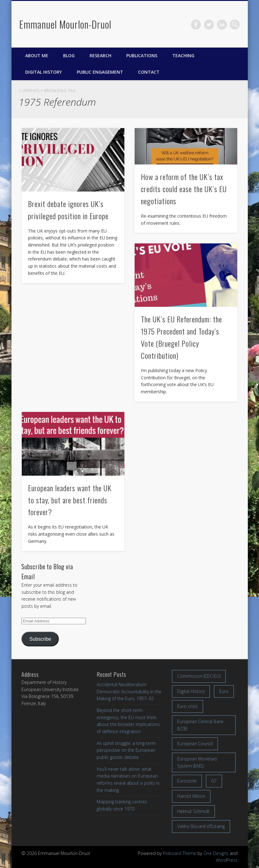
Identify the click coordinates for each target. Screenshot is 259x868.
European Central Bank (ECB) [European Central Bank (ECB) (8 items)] (200, 725)
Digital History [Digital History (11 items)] (191, 691)
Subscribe (40, 639)
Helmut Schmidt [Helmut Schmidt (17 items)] (193, 811)
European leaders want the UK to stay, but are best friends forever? (70, 500)
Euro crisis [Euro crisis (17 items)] (187, 706)
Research (100, 55)
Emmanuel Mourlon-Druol (65, 24)
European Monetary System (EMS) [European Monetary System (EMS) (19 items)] (197, 762)
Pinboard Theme (180, 853)
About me (37, 55)
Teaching (183, 55)
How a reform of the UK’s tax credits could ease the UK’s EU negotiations (184, 189)
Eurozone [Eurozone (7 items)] (187, 781)
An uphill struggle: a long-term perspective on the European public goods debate (126, 750)
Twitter (209, 25)
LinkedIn (222, 25)
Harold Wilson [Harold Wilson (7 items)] (191, 796)
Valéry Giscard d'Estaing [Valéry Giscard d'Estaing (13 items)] (201, 826)
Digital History (44, 72)
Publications (142, 55)
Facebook (196, 25)
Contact (149, 72)
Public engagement (100, 72)
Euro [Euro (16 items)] (224, 691)
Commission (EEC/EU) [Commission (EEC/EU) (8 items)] (199, 676)
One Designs (216, 853)
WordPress (227, 860)
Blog (69, 55)
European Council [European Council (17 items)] (195, 743)
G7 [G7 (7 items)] (214, 781)
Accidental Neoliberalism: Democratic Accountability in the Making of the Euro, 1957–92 (129, 691)
